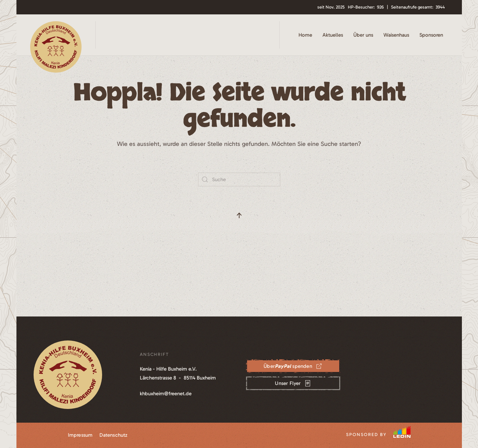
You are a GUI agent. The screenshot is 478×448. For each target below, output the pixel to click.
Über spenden (293, 366)
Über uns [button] (363, 35)
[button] (239, 215)
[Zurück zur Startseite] (56, 35)
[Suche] (239, 179)
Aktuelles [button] (333, 35)
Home (305, 35)
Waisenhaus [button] (396, 35)
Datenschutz (113, 435)
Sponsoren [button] (431, 35)
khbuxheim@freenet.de (166, 394)
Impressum (80, 435)
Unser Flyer (293, 383)
